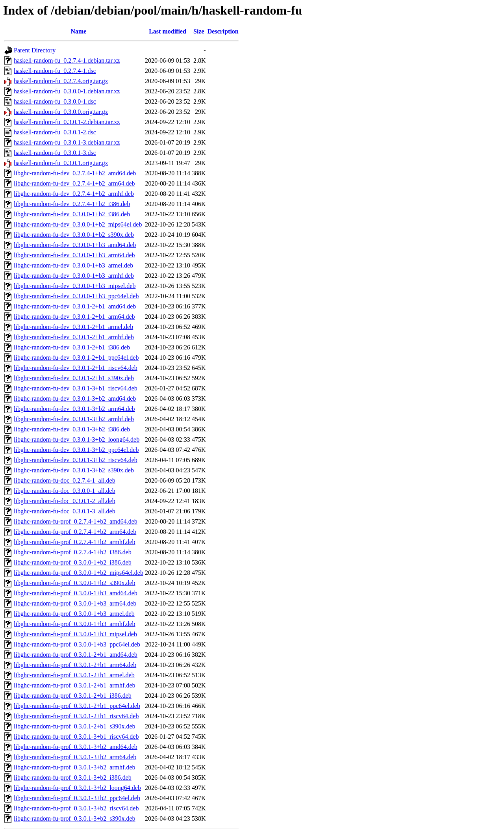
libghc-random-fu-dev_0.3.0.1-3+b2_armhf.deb (74, 419)
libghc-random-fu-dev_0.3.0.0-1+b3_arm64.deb (74, 255)
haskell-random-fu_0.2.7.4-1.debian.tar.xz (67, 60)
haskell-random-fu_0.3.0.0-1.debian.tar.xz (67, 91)
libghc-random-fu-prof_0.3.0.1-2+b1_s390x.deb (75, 726)
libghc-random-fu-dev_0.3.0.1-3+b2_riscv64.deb (76, 460)
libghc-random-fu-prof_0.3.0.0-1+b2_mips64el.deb (79, 573)
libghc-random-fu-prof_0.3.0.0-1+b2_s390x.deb (75, 583)
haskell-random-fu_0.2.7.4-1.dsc (55, 71)
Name (78, 31)
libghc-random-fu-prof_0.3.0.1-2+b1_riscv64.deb (76, 716)
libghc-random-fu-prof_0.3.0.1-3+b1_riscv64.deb (76, 737)
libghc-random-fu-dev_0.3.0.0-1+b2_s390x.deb (74, 235)
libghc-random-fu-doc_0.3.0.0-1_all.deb (65, 491)
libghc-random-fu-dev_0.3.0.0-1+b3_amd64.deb (75, 245)
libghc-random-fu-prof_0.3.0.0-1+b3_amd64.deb (76, 593)
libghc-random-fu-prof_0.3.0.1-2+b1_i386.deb (73, 696)
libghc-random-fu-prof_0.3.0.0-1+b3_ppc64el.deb (77, 644)
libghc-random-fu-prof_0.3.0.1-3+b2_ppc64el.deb (77, 798)
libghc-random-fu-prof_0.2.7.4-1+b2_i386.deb (73, 552)
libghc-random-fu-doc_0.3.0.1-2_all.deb (65, 501)
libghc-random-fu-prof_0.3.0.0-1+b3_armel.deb (74, 614)
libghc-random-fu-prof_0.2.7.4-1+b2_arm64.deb (75, 532)
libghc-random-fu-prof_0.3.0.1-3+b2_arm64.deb (75, 757)
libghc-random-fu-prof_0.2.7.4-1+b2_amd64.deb (76, 521)
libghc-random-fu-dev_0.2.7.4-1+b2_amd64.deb (75, 173)
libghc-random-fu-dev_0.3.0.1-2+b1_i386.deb (72, 347)
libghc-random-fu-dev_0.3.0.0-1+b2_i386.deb (72, 214)
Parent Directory (35, 50)
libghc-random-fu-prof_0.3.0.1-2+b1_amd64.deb (76, 655)
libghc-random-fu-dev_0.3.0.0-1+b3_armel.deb (73, 265)
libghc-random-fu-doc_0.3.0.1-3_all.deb (65, 511)
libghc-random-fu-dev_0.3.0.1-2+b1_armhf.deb (74, 337)
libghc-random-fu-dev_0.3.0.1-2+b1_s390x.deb (74, 378)
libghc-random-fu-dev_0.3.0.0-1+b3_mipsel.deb (75, 286)
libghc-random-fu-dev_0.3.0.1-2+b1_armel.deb (73, 327)
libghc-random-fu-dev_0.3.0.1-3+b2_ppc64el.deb (76, 450)
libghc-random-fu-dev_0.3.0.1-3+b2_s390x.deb (74, 470)
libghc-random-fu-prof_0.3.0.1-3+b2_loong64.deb (77, 788)
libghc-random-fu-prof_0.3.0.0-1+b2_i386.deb (73, 562)
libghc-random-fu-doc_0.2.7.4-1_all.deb (65, 480)
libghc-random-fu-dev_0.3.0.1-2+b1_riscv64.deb (76, 368)
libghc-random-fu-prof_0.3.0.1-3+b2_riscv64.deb (76, 808)
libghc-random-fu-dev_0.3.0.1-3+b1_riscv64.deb (76, 388)
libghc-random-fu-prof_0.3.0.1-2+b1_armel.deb (74, 675)
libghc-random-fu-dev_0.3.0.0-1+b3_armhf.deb (74, 276)
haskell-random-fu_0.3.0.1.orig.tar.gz (61, 163)
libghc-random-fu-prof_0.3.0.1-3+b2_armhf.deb (75, 767)
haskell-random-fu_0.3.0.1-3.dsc (55, 153)
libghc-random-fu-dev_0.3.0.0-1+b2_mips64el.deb (78, 224)
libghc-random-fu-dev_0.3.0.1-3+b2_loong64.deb (77, 439)
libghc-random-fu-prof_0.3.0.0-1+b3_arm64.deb (75, 603)
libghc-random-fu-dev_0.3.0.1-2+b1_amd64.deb (75, 306)
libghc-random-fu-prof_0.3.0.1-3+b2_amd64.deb (76, 747)
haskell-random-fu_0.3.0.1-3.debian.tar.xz (67, 142)
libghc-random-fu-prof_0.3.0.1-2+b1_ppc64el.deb (77, 706)
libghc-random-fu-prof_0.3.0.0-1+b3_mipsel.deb (75, 634)
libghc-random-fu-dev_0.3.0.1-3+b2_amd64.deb (75, 398)
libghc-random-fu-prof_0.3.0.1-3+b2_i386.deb (73, 777)
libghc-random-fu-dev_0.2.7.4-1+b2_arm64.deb (74, 183)
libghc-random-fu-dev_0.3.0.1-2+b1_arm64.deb (74, 317)
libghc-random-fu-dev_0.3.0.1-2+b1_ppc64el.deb (76, 358)
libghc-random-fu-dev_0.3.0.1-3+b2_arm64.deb (74, 409)
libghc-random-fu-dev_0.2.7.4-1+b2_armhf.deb (74, 194)
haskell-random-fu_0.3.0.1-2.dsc (55, 132)
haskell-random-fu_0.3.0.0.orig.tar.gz (61, 112)
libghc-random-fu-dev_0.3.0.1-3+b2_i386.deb (72, 429)
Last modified (168, 31)
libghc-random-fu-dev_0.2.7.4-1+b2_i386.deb (72, 204)
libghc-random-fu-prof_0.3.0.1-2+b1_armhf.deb (75, 685)
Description (223, 31)
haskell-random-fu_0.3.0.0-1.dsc (55, 101)
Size (199, 31)
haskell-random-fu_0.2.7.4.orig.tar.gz (61, 81)
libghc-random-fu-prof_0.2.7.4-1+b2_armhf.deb (75, 542)
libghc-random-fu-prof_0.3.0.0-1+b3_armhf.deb (75, 624)
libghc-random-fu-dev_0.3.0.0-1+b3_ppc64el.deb (76, 296)
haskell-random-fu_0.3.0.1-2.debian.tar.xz (67, 122)
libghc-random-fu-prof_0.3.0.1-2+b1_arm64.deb (75, 665)
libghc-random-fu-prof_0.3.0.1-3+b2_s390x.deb (75, 818)
